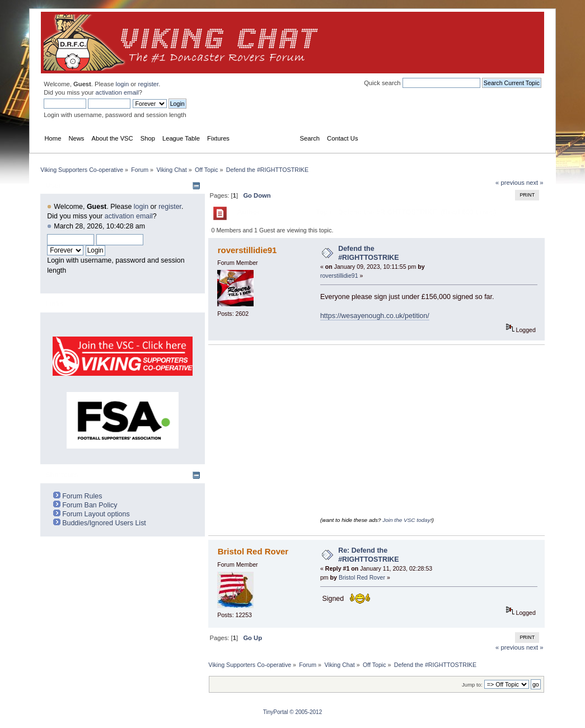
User (53, 185)
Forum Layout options (96, 514)
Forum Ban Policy (90, 505)
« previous (510, 183)
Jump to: (472, 685)
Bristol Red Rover (253, 551)
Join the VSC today (406, 520)
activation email (117, 92)
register (148, 84)
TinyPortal (276, 712)
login (123, 84)
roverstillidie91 (247, 250)
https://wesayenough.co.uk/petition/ (375, 316)
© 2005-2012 (306, 712)
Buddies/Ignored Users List (104, 523)
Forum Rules (82, 496)
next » (535, 183)
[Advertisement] (335, 43)
